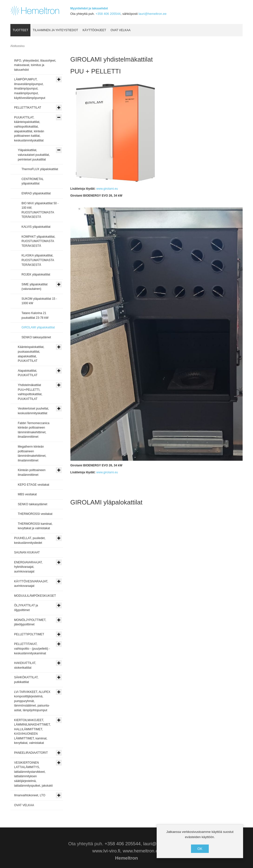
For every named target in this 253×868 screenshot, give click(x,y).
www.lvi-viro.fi (106, 851)
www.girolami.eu (107, 189)
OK (200, 849)
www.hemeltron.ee (142, 851)
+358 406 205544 (108, 14)
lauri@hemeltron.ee (153, 14)
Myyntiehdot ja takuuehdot (89, 8)
